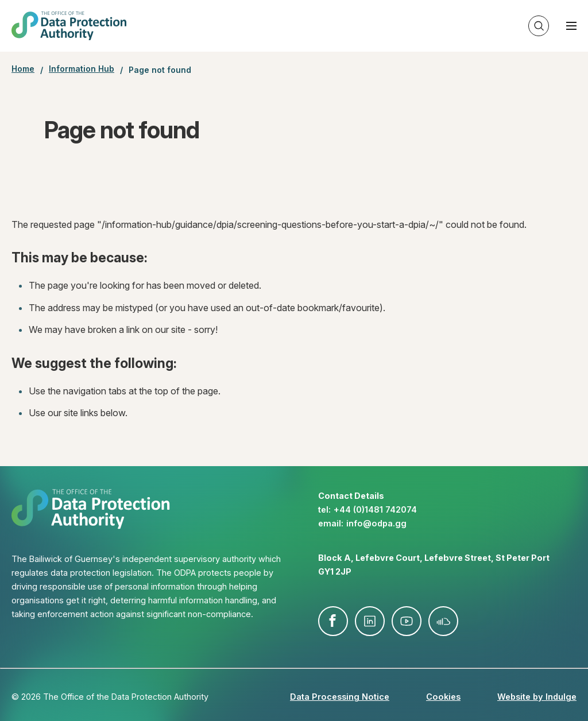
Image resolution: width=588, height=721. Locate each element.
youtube (407, 621)
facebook (333, 621)
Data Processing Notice (340, 697)
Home (23, 69)
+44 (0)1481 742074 (375, 509)
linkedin (370, 621)
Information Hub (82, 69)
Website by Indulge (537, 697)
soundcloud (443, 621)
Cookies (443, 697)
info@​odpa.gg (376, 523)
